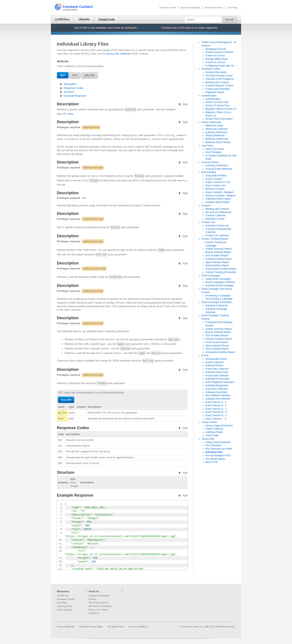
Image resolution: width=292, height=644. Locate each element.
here (71, 114)
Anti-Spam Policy (116, 627)
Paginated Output (215, 92)
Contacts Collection (216, 215)
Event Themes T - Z (216, 419)
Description (70, 84)
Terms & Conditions (138, 627)
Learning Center (65, 606)
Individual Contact (215, 219)
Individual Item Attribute (218, 399)
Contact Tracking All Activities (221, 272)
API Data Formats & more (219, 76)
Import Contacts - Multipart (219, 192)
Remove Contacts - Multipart (220, 196)
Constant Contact (168, 8)
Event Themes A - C (216, 402)
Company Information (99, 596)
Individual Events (214, 365)
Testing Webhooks (215, 136)
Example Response (74, 96)
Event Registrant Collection (220, 382)
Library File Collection (119, 54)
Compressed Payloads (217, 89)
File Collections (213, 445)
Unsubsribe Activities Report (220, 352)
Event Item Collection (217, 389)
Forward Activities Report (219, 259)
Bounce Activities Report (218, 252)
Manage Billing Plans (217, 59)
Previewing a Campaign (218, 296)
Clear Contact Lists (215, 186)
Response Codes (73, 88)
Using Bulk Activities (216, 176)
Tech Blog (232, 8)
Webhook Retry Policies (218, 142)
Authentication (213, 99)
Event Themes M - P (216, 412)
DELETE (90, 75)
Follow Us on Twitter (98, 610)
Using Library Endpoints (218, 442)
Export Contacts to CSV (218, 182)
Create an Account (215, 56)
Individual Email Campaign (219, 285)
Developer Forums (214, 8)
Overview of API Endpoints (219, 79)
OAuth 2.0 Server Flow (217, 106)
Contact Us (94, 613)
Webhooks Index (214, 126)
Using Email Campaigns (218, 279)
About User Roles (215, 149)
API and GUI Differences (218, 212)
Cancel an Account (215, 62)
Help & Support (64, 610)
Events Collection (215, 362)
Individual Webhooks (216, 132)
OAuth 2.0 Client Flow (217, 102)
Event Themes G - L (216, 409)
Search (229, 20)
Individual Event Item (216, 392)
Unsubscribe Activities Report (221, 269)
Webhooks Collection (217, 129)
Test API (66, 400)
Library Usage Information (219, 426)
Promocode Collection (217, 376)
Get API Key (63, 596)
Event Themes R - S (216, 415)
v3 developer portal (149, 28)
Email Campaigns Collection (220, 282)
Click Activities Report (217, 256)
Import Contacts (214, 179)
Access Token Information (219, 119)
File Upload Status (215, 459)
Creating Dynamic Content (219, 86)
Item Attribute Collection (218, 395)
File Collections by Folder (219, 449)
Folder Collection (214, 429)
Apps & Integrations (191, 8)
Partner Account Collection (219, 52)
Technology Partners (98, 603)
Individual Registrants (217, 385)
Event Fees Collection (217, 369)
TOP (185, 104)
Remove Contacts (215, 189)
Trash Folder (212, 435)
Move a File (212, 462)
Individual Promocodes (217, 379)
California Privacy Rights (91, 627)
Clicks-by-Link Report (217, 342)
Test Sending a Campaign (219, 299)
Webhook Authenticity (217, 139)
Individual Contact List (217, 226)
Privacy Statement (66, 627)
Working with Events (216, 359)
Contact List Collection (217, 235)
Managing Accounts (216, 49)
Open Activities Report (217, 262)
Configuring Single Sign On (220, 66)
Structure (69, 92)
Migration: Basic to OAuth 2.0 (221, 109)
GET (63, 75)
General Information (216, 72)
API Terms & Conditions (100, 606)
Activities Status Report (218, 202)
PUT (75, 75)
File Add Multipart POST (218, 456)
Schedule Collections (217, 306)
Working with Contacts (217, 82)
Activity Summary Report (219, 249)
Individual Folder (214, 432)
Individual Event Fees (217, 372)
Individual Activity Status (218, 199)
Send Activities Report (217, 265)
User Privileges (213, 152)
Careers (92, 599)
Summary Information (217, 165)
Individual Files (214, 452)
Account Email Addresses (219, 169)
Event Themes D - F (216, 406)
